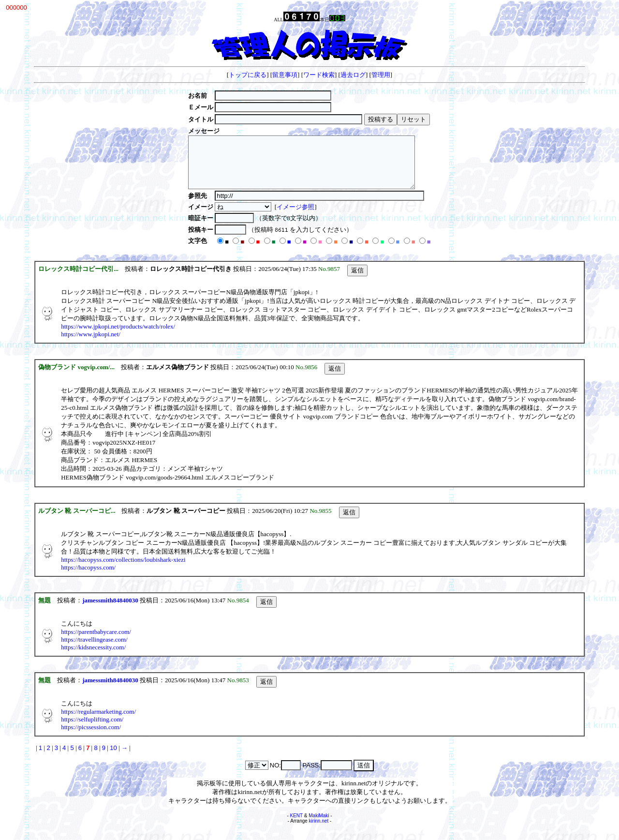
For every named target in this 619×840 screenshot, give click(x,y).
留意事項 (285, 75)
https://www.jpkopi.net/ (91, 344)
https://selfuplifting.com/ (92, 729)
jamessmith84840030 (110, 610)
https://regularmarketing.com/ (98, 722)
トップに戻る (248, 75)
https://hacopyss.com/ (88, 577)
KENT (297, 826)
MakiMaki (319, 826)
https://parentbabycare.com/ (96, 642)
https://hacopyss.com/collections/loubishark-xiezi (123, 570)
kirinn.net (319, 831)
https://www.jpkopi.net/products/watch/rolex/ (118, 337)
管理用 (381, 75)
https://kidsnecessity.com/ (93, 657)
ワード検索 (319, 75)
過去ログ (353, 75)
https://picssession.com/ (91, 737)
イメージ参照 (291, 217)
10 (113, 758)
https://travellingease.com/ (94, 650)
